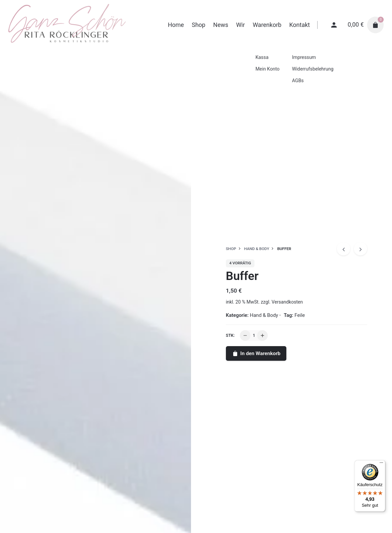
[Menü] (381, 464)
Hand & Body (264, 315)
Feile (300, 315)
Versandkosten (287, 302)
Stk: (230, 335)
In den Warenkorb (256, 353)
